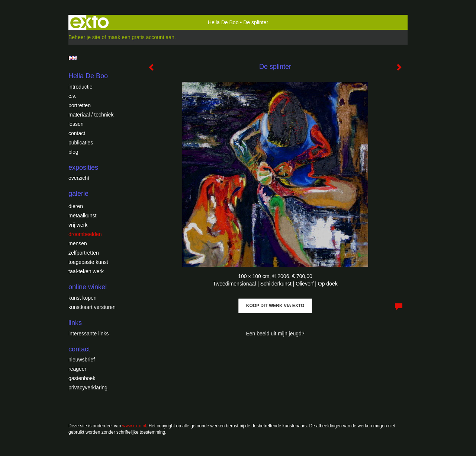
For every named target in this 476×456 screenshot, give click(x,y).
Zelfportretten (84, 253)
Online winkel (88, 287)
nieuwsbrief (82, 360)
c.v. (72, 96)
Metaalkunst (82, 216)
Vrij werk (78, 225)
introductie (81, 87)
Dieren (76, 206)
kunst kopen (83, 298)
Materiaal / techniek (91, 115)
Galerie (78, 194)
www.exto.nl (134, 426)
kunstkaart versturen (92, 307)
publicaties (81, 143)
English (73, 58)
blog (73, 152)
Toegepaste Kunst (88, 262)
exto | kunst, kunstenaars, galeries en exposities (89, 22)
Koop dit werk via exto (275, 306)
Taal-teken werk (86, 271)
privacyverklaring (88, 388)
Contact (77, 133)
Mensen (78, 243)
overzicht (79, 178)
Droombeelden (85, 234)
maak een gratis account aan (141, 37)
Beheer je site (84, 37)
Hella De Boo (223, 22)
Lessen (76, 124)
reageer (77, 369)
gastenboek (82, 378)
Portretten (80, 105)
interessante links (89, 334)
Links (75, 323)
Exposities (83, 168)
